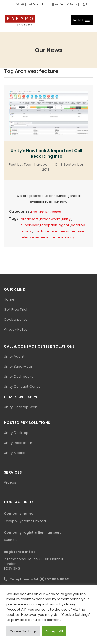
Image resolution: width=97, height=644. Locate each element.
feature (77, 231)
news (64, 231)
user (54, 231)
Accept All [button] (54, 631)
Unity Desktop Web (21, 407)
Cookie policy (16, 320)
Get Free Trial (16, 309)
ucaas (26, 231)
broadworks (50, 219)
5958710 (11, 540)
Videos (10, 482)
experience (45, 237)
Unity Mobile (15, 453)
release (27, 237)
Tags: (14, 219)
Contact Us (38, 5)
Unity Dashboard (19, 376)
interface (41, 231)
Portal (88, 5)
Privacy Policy (16, 329)
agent (64, 225)
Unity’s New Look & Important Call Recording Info (46, 153)
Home (9, 299)
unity (66, 219)
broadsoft (30, 219)
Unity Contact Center (23, 387)
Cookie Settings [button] (23, 631)
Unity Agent (14, 357)
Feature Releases (46, 212)
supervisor (30, 225)
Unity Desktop (16, 433)
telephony (65, 237)
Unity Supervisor (18, 366)
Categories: (20, 211)
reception (49, 225)
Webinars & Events (65, 5)
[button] (78, 20)
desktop (78, 225)
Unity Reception (18, 443)
